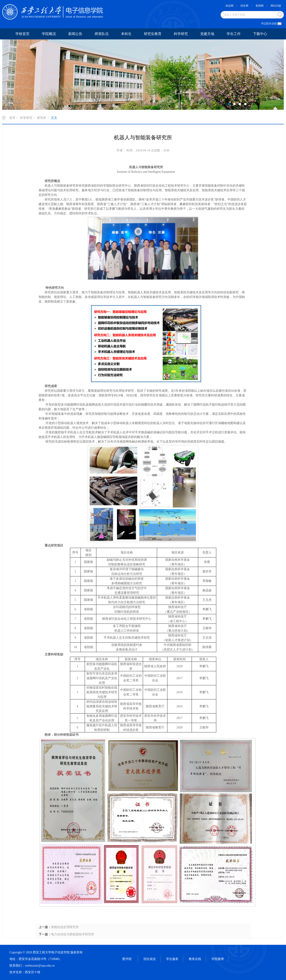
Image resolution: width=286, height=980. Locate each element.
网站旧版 (276, 6)
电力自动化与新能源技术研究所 (73, 934)
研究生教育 (153, 34)
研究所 (42, 118)
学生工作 (234, 34)
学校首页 (22, 34)
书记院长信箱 (270, 24)
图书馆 (127, 959)
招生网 (244, 6)
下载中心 (260, 34)
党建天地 (207, 34)
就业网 (229, 6)
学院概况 (49, 34)
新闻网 (260, 6)
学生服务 (172, 959)
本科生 (126, 34)
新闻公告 (75, 34)
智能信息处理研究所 (65, 927)
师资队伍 (102, 34)
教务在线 (195, 959)
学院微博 (218, 959)
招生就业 (150, 959)
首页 (12, 118)
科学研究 (181, 34)
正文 (54, 118)
